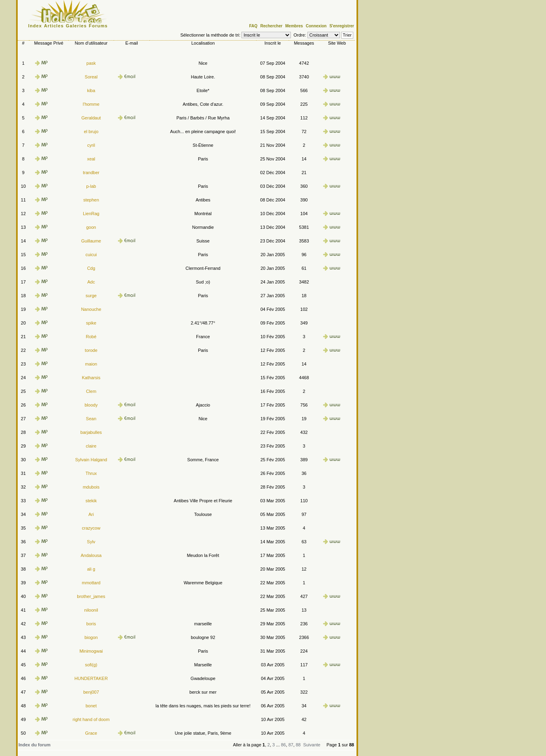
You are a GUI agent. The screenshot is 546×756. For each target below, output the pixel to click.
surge (91, 296)
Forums (98, 26)
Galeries (76, 26)
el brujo (91, 131)
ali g (91, 569)
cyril (91, 145)
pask (91, 63)
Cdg (91, 268)
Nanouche (91, 309)
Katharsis (91, 378)
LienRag (91, 214)
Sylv (91, 542)
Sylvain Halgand (91, 460)
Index (35, 26)
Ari (91, 514)
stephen (91, 200)
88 (298, 745)
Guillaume (91, 241)
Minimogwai (91, 651)
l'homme (91, 104)
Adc (91, 282)
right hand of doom (91, 719)
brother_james (91, 596)
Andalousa (91, 555)
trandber (91, 173)
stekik (91, 501)
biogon (91, 637)
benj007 (91, 692)
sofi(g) (91, 665)
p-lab (91, 186)
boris (91, 624)
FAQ (253, 26)
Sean (91, 419)
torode (91, 350)
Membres (294, 26)
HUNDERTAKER (91, 678)
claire (91, 446)
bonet (91, 706)
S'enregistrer (342, 26)
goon (91, 227)
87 (291, 745)
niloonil (91, 610)
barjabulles (91, 432)
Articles (54, 26)
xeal (91, 159)
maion (91, 364)
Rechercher (271, 26)
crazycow (91, 528)
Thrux (91, 473)
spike (91, 323)
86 (283, 745)
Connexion (316, 26)
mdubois (91, 487)
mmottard (91, 583)
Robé (91, 337)
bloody (91, 405)
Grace (91, 733)
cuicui (91, 255)
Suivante (312, 745)
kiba (91, 90)
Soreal (91, 77)
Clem (91, 391)
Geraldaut (91, 118)
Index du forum (34, 745)
